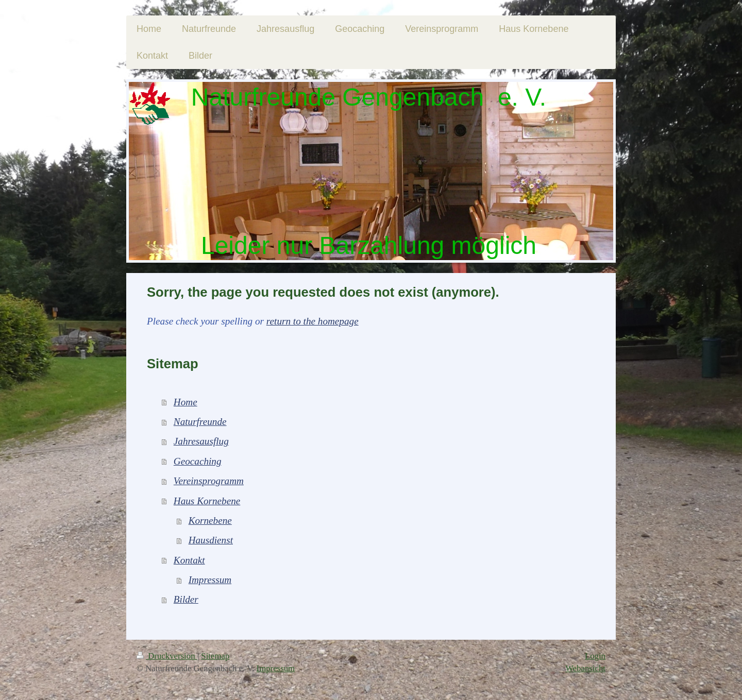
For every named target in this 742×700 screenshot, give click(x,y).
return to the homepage (313, 321)
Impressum (210, 580)
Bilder (186, 599)
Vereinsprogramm (209, 481)
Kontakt (189, 560)
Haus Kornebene (207, 501)
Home (185, 402)
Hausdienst (211, 540)
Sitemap (215, 656)
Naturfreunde (200, 422)
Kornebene (210, 520)
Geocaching (198, 461)
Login (595, 656)
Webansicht (585, 668)
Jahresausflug (201, 441)
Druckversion (167, 656)
